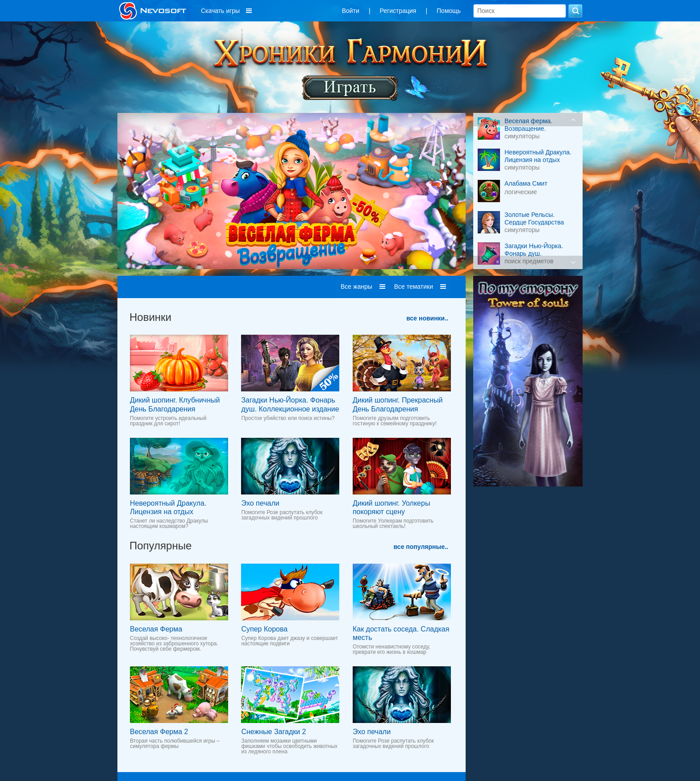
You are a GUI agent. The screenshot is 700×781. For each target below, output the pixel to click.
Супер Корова (264, 629)
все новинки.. (427, 318)
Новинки (150, 317)
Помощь (449, 11)
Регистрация (398, 11)
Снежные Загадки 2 (273, 732)
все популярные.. (421, 547)
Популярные (160, 546)
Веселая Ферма (156, 629)
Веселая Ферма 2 (159, 732)
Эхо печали (260, 503)
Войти (351, 11)
